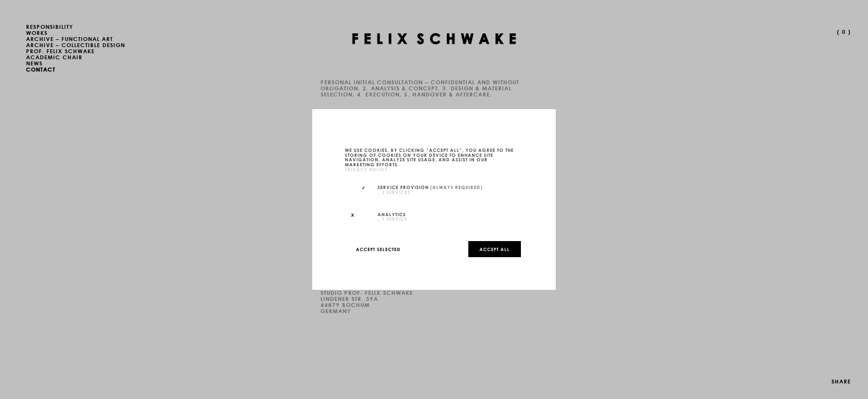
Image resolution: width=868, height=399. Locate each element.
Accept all (495, 249)
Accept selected (378, 249)
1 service (392, 218)
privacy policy (366, 169)
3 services (394, 192)
